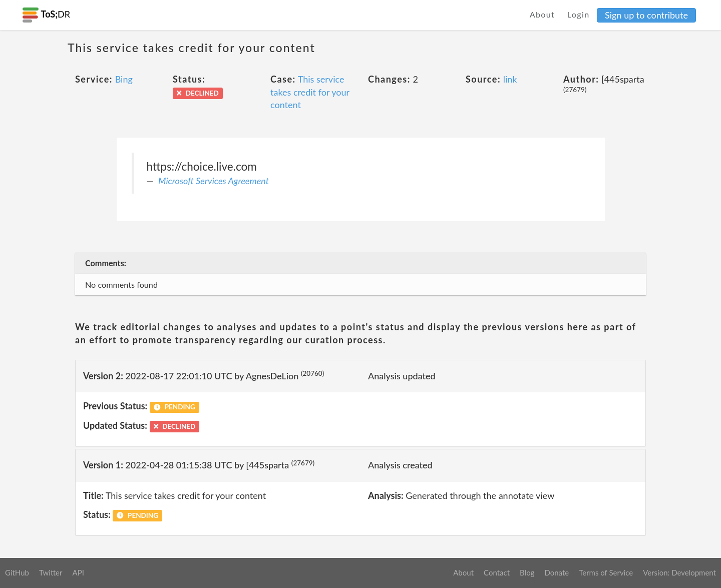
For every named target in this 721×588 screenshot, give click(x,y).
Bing (124, 79)
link (510, 79)
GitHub (17, 572)
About (543, 14)
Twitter (51, 572)
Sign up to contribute (646, 15)
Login (579, 14)
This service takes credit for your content (310, 92)
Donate (557, 572)
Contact (497, 572)
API (78, 572)
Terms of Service (606, 572)
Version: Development (679, 572)
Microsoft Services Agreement (214, 181)
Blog (527, 572)
